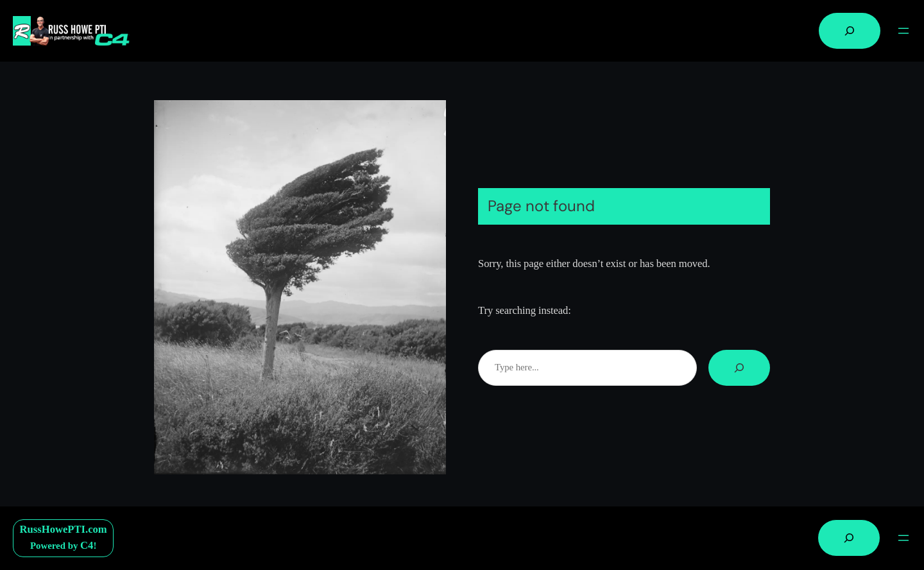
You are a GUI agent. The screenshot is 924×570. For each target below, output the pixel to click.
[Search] (739, 368)
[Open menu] (903, 31)
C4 (87, 545)
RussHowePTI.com (64, 529)
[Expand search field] (850, 31)
